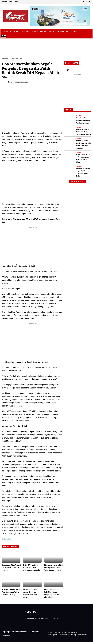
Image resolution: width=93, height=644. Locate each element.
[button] (88, 34)
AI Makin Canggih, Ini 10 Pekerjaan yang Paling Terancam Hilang (83, 151)
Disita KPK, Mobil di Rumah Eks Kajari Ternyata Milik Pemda (32, 568)
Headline (17, 58)
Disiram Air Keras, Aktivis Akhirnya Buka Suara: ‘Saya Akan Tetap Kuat (83, 141)
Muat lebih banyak (77, 170)
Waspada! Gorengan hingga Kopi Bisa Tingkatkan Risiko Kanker (83, 162)
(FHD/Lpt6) (7, 539)
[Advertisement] (32, 184)
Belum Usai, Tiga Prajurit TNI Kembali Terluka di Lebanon (10, 568)
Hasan (10, 82)
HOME (5, 58)
